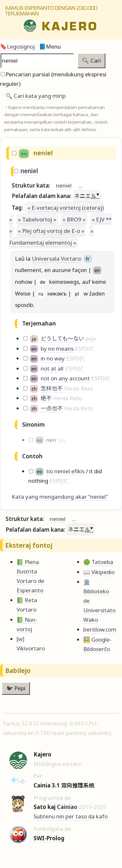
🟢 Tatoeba (98, 562)
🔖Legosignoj (17, 46)
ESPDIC (84, 349)
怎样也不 (52, 388)
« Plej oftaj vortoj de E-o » (51, 231)
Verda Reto (79, 388)
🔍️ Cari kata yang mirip (36, 96)
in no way (53, 358)
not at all (52, 368)
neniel (29, 171)
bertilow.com (100, 629)
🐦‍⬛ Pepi (16, 688)
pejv (91, 338)
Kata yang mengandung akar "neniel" (60, 497)
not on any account (65, 378)
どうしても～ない (62, 338)
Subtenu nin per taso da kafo (71, 816)
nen (51, 440)
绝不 (46, 398)
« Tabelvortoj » (37, 219)
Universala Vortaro (56, 259)
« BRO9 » (74, 219)
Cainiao (67, 807)
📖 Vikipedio (99, 572)
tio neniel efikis (65, 471)
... (80, 185)
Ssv (61, 440)
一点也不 (52, 408)
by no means (57, 349)
